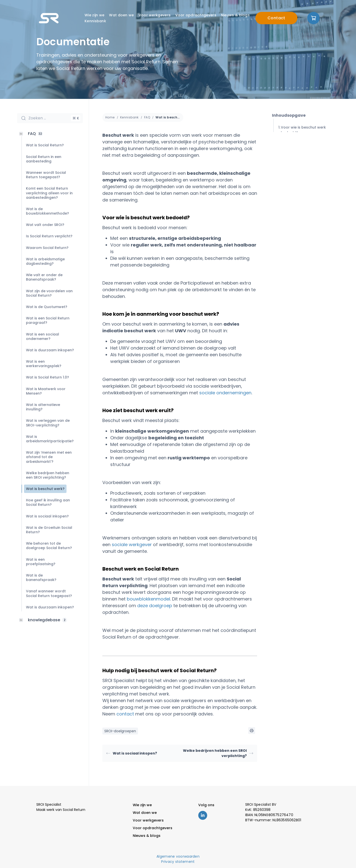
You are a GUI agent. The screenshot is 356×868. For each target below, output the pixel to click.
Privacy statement (178, 862)
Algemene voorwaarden (178, 856)
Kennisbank (95, 21)
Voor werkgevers (155, 15)
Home (110, 117)
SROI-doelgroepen (120, 731)
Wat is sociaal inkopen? (132, 753)
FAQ (147, 117)
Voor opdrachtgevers (196, 15)
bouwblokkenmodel (148, 599)
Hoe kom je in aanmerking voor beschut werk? (310, 148)
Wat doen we (121, 15)
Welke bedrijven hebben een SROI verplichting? (218, 753)
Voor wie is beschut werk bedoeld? (303, 130)
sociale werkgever (132, 545)
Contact (276, 18)
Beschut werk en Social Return (309, 175)
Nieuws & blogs (235, 15)
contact (125, 714)
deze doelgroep (155, 606)
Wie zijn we (94, 15)
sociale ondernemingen (225, 393)
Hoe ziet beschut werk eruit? (307, 163)
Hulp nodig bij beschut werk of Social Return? (309, 190)
